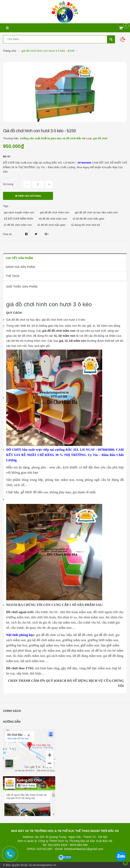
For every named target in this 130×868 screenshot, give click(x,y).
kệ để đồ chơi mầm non (53, 219)
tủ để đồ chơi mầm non (18, 225)
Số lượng (8, 184)
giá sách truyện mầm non (19, 212)
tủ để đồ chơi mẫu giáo (52, 225)
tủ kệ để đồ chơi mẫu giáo (88, 219)
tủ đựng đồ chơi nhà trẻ (86, 225)
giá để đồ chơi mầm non (54, 212)
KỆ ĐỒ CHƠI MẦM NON (18, 219)
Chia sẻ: (8, 234)
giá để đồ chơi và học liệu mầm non (96, 212)
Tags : (6, 206)
